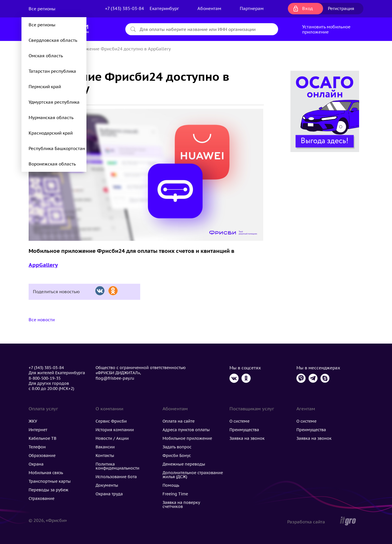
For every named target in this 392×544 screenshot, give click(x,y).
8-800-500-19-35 (45, 378)
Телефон (37, 447)
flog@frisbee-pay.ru (115, 378)
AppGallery (43, 265)
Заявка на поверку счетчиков (181, 504)
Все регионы (43, 9)
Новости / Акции (112, 438)
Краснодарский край (51, 133)
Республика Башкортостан (57, 148)
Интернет (38, 430)
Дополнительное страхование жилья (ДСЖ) (193, 475)
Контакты (105, 456)
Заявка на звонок (247, 438)
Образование (42, 456)
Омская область (46, 56)
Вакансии (105, 447)
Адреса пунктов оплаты (186, 430)
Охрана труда (109, 494)
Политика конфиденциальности (117, 466)
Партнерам (252, 8)
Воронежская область (52, 164)
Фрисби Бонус (177, 456)
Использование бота (116, 477)
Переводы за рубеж (48, 490)
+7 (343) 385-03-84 (124, 8)
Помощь (171, 485)
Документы (107, 485)
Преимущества (244, 430)
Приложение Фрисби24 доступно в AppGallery (122, 49)
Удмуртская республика (54, 102)
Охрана (36, 464)
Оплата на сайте (179, 421)
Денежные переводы (184, 464)
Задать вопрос (177, 447)
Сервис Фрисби (111, 421)
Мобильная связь (46, 473)
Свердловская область (53, 40)
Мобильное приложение (187, 438)
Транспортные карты (50, 481)
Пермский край (45, 87)
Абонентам (209, 8)
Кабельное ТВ (42, 438)
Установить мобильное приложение (326, 29)
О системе (239, 421)
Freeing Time (175, 494)
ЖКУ (33, 421)
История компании (115, 430)
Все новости (42, 320)
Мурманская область (51, 118)
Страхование (41, 498)
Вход (307, 8)
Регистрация (341, 8)
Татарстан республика (52, 71)
